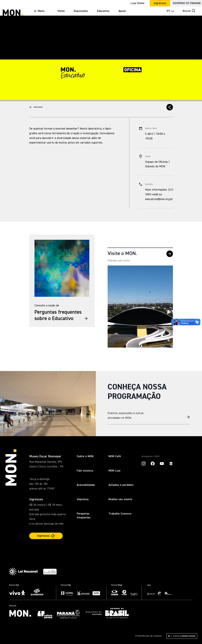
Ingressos (160, 3)
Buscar (189, 11)
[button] (170, 107)
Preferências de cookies (148, 636)
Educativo (38, 107)
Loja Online (138, 3)
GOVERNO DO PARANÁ (187, 3)
